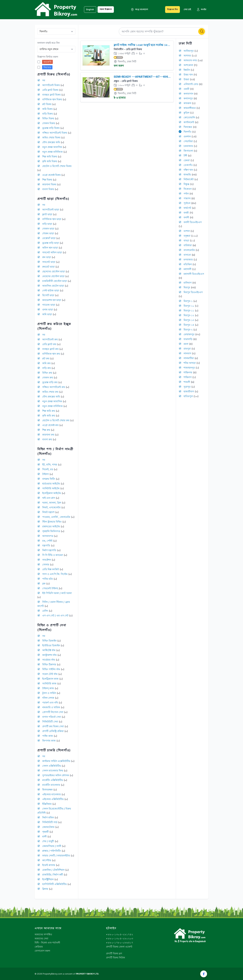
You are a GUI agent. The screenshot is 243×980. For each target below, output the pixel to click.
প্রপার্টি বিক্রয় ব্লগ (114, 953)
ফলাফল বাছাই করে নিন (48, 43)
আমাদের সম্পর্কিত (43, 934)
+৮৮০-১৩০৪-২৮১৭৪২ (120, 934)
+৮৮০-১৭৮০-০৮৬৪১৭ (120, 943)
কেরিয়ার (39, 947)
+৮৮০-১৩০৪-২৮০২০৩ (120, 938)
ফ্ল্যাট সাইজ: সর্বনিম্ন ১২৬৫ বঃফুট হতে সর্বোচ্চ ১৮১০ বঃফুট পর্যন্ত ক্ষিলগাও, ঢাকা (166, 45)
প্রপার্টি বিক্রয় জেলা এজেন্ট (119, 947)
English (90, 9)
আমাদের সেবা (41, 938)
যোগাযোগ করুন (42, 951)
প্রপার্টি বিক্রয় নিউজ (116, 957)
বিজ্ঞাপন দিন (172, 9)
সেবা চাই (187, 9)
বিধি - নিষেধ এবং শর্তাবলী (47, 943)
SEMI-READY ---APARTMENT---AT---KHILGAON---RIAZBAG (162, 77)
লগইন (201, 10)
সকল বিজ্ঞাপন (106, 9)
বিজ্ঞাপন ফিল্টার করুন (48, 57)
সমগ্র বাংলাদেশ (139, 10)
